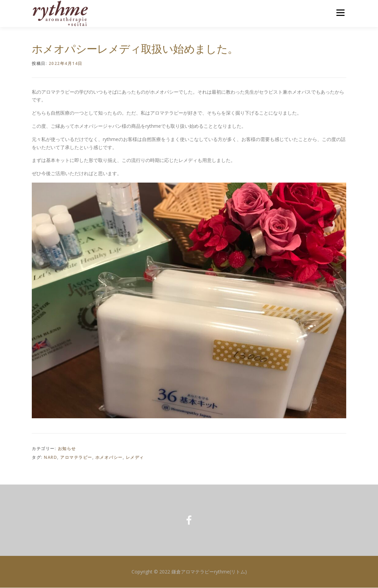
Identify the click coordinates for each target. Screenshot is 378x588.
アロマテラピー (76, 458)
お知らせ (67, 449)
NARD (51, 458)
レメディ (135, 458)
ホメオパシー (109, 458)
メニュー (340, 13)
